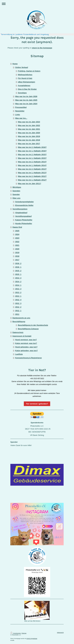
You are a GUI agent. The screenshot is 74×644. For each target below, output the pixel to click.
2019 (17, 253)
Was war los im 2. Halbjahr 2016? (32, 147)
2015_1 (18, 274)
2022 (17, 242)
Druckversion (16, 633)
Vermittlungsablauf (23, 216)
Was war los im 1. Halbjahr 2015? (32, 158)
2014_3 (18, 278)
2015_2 (18, 271)
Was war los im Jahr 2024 (26, 104)
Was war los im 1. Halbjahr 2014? (32, 165)
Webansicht (60, 633)
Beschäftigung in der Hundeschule (33, 325)
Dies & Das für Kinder (27, 89)
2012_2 (18, 307)
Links (18, 115)
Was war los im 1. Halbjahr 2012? (32, 180)
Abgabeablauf (21, 213)
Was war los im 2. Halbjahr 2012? (32, 176)
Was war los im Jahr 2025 (26, 100)
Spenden (16, 191)
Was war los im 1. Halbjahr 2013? (32, 173)
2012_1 (18, 311)
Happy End (17, 227)
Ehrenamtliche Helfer (24, 205)
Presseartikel (21, 107)
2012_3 (18, 303)
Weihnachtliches (25, 75)
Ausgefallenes (24, 86)
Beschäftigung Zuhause (28, 329)
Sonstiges (22, 93)
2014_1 (18, 285)
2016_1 (18, 267)
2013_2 (18, 292)
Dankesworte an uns (21, 318)
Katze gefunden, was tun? (26, 351)
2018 (17, 256)
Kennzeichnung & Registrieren (29, 358)
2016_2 (18, 263)
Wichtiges (17, 187)
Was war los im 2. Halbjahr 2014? (32, 162)
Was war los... (21, 118)
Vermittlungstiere (20, 209)
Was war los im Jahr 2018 (29, 140)
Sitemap (24, 633)
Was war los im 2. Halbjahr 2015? (32, 155)
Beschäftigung (19, 322)
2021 (17, 245)
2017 (17, 260)
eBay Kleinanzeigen (26, 82)
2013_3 (18, 289)
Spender (16, 194)
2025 (17, 231)
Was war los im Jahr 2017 (29, 144)
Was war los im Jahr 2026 (26, 96)
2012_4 (18, 300)
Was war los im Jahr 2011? (30, 184)
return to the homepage (42, 48)
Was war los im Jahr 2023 (29, 122)
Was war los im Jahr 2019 (29, 136)
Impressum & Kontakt (22, 336)
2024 (17, 234)
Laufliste (19, 354)
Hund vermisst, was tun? (26, 340)
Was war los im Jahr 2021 (29, 129)
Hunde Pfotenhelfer (24, 223)
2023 (17, 238)
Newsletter (20, 111)
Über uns (16, 198)
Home (15, 64)
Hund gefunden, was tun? (26, 347)
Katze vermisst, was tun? (26, 343)
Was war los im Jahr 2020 (29, 133)
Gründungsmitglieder (25, 202)
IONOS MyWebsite (32, 639)
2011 (17, 314)
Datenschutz (18, 332)
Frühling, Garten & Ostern (29, 71)
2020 (17, 249)
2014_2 (18, 282)
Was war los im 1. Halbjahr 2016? (32, 151)
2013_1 (18, 296)
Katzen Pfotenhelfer (24, 220)
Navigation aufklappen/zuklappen (37, 4)
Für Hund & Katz (25, 78)
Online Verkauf (22, 67)
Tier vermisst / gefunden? (37, 404)
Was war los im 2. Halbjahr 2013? (32, 169)
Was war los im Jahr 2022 (29, 125)
